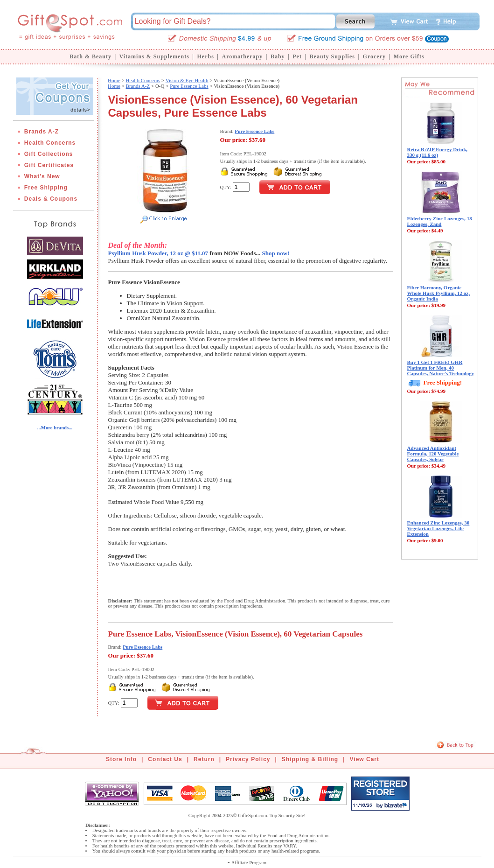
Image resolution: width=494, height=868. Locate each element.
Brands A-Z (42, 132)
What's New (42, 176)
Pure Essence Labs (189, 86)
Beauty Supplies (332, 56)
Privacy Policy (248, 759)
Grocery (374, 56)
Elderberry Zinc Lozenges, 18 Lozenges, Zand (440, 221)
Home (114, 80)
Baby (278, 56)
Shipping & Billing (310, 759)
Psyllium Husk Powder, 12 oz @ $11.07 (158, 253)
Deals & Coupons (51, 199)
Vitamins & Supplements (154, 56)
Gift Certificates (49, 165)
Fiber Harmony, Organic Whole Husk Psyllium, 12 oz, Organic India (438, 293)
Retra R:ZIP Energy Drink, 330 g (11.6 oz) (438, 152)
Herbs (205, 56)
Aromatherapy (242, 56)
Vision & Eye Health (187, 80)
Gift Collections (49, 154)
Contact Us (165, 759)
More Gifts (409, 56)
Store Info (121, 759)
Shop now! (276, 253)
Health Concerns (50, 143)
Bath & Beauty (90, 56)
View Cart (365, 759)
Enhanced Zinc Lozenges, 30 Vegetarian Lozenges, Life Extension (438, 528)
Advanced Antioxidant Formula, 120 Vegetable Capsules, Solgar (433, 454)
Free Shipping (46, 188)
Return (204, 759)
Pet (297, 56)
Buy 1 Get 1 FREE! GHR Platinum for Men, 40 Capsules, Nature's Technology (441, 368)
